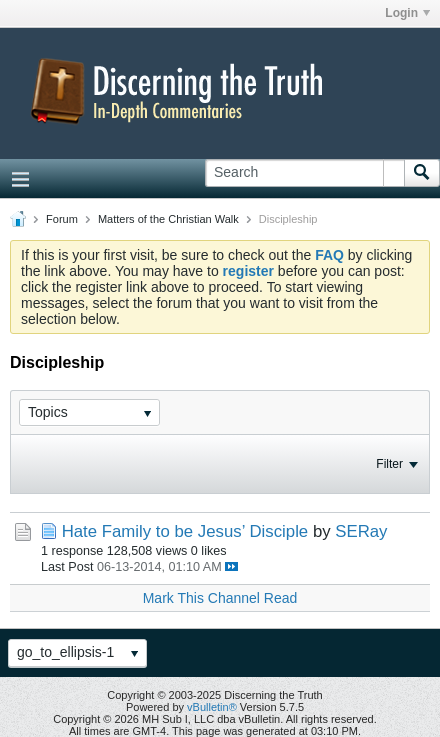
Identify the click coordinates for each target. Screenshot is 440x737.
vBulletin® (212, 707)
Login (407, 13)
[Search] (304, 173)
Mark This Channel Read (220, 598)
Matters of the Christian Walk (168, 219)
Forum (62, 219)
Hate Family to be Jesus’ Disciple (185, 531)
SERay (361, 531)
